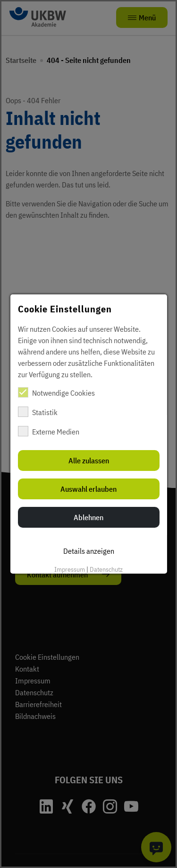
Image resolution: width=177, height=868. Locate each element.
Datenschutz (106, 569)
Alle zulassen (89, 461)
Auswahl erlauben (88, 489)
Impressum (70, 569)
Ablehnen (88, 517)
